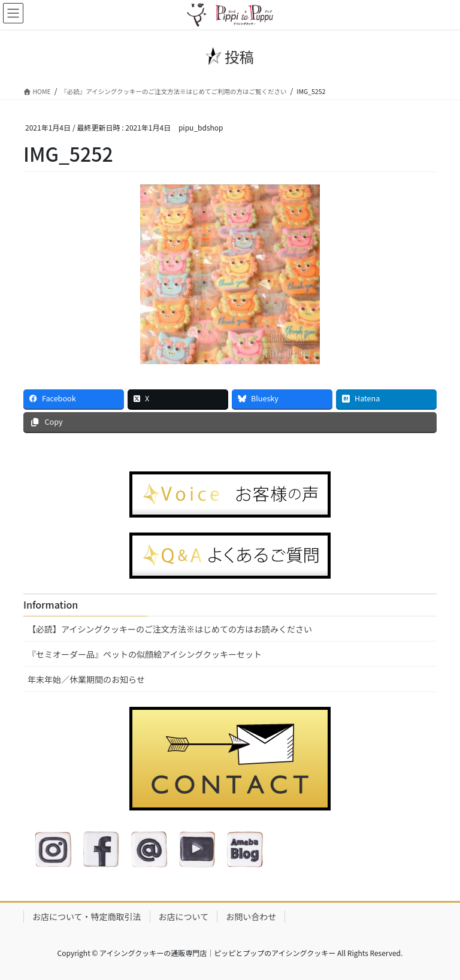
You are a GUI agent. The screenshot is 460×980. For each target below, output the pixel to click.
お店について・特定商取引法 (87, 917)
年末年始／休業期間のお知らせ (86, 679)
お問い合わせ (251, 917)
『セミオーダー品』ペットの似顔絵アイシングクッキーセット (145, 654)
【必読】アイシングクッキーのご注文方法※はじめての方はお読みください (170, 629)
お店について (184, 917)
